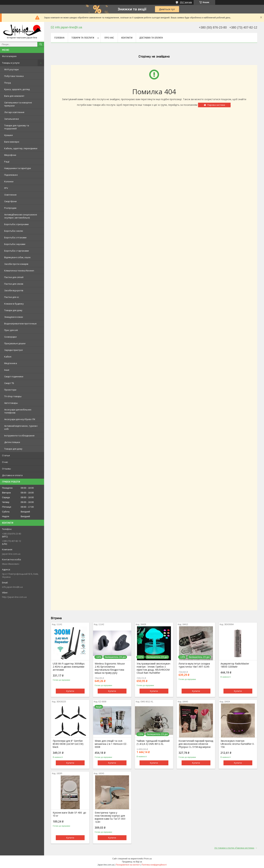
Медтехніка (11, 363)
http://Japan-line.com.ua (14, 597)
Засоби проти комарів (16, 264)
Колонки (9, 181)
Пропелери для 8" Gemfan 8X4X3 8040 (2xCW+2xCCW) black (68, 744)
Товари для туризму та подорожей (17, 127)
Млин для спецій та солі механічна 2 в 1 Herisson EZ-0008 (111, 744)
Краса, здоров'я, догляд (17, 89)
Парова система (216, 105)
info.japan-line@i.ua (12, 587)
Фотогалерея (9, 56)
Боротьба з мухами (15, 244)
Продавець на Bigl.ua (132, 862)
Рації (7, 162)
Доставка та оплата (151, 38)
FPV (6, 188)
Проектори (10, 390)
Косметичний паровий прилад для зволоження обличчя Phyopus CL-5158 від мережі (196, 744)
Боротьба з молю (14, 231)
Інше (7, 370)
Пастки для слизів (14, 284)
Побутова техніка (14, 76)
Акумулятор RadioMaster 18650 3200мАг (235, 665)
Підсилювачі (11, 175)
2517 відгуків (186, 2)
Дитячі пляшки (12, 442)
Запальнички (12, 119)
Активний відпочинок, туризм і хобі (21, 427)
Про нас (109, 38)
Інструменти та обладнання (19, 436)
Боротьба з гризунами (16, 224)
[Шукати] (41, 44)
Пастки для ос (12, 297)
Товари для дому (13, 310)
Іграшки (8, 135)
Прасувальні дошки (15, 343)
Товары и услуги (11, 63)
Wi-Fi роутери (11, 69)
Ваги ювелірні (12, 142)
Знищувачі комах (14, 317)
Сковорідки (10, 337)
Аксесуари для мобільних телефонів (18, 411)
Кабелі (8, 357)
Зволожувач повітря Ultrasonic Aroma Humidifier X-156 (238, 744)
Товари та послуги (83, 38)
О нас (5, 462)
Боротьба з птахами (15, 237)
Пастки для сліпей (14, 277)
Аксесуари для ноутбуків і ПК (20, 419)
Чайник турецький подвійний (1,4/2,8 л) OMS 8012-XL (153, 742)
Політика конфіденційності (154, 865)
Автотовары (11, 403)
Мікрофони (10, 155)
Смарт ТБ (9, 383)
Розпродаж (10, 208)
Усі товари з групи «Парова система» (234, 848)
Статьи (6, 455)
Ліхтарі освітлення (14, 112)
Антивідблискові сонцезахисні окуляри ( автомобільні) (21, 216)
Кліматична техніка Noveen (19, 271)
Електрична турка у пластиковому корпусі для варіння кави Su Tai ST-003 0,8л (110, 817)
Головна (59, 38)
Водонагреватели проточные (20, 324)
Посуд (7, 83)
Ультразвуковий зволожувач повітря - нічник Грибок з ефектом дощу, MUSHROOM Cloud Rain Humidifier (153, 668)
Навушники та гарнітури (18, 168)
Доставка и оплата (12, 475)
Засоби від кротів (14, 290)
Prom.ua (148, 859)
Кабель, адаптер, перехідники (21, 148)
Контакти (127, 38)
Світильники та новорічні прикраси (18, 104)
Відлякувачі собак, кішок (17, 257)
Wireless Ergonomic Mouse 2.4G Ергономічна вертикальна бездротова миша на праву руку (110, 668)
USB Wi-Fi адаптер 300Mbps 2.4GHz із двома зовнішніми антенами (69, 667)
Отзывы (6, 469)
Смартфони (10, 201)
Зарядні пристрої (13, 350)
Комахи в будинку (14, 304)
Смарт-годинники (14, 376)
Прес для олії (11, 330)
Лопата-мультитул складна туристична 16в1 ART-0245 (194, 665)
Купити (70, 691)
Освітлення (10, 195)
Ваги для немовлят (14, 96)
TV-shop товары (13, 396)
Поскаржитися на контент (128, 865)
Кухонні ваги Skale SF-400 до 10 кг (69, 814)
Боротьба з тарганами (17, 251)
